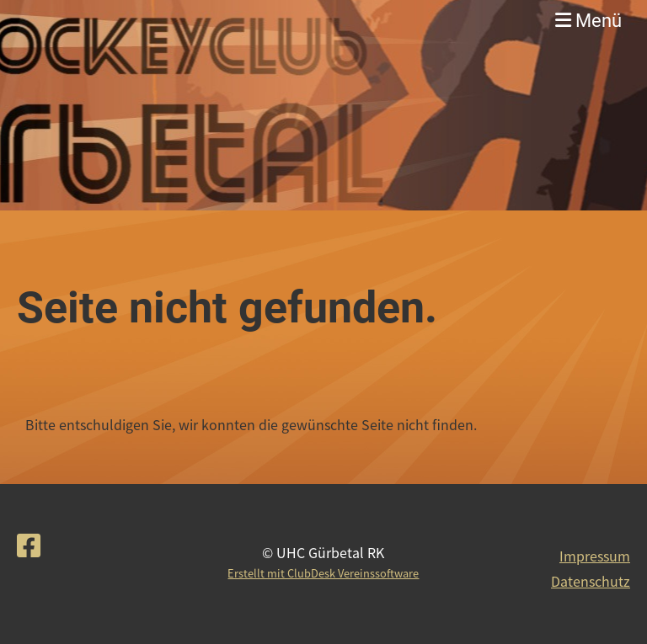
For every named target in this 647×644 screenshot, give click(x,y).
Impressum (595, 556)
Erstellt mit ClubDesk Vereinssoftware (323, 573)
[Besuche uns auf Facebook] (29, 544)
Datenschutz (591, 581)
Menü (588, 21)
